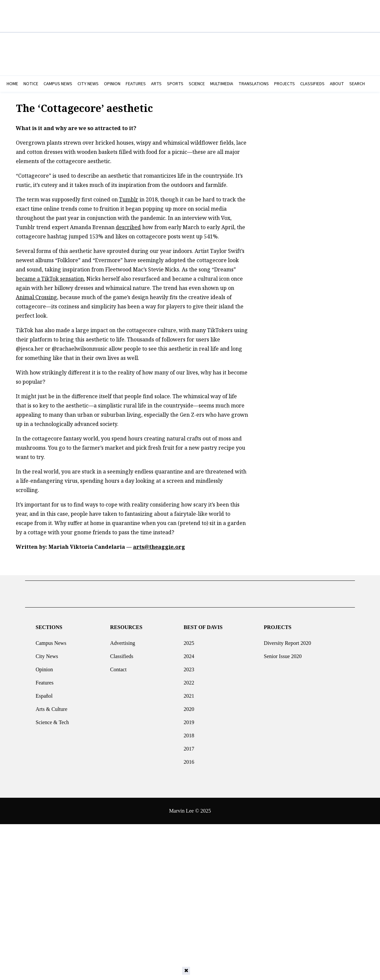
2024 (189, 654)
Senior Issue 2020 (283, 654)
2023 (189, 667)
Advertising (123, 640)
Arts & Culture (51, 706)
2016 (189, 759)
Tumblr (129, 199)
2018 (189, 733)
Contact (118, 667)
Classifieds (122, 654)
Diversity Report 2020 (287, 640)
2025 (189, 640)
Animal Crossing (36, 297)
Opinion (44, 667)
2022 (189, 680)
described (128, 227)
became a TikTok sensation (50, 279)
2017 (189, 746)
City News (47, 654)
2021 (189, 693)
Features (45, 680)
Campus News (51, 640)
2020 (189, 706)
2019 (189, 720)
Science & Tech (52, 720)
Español (44, 693)
